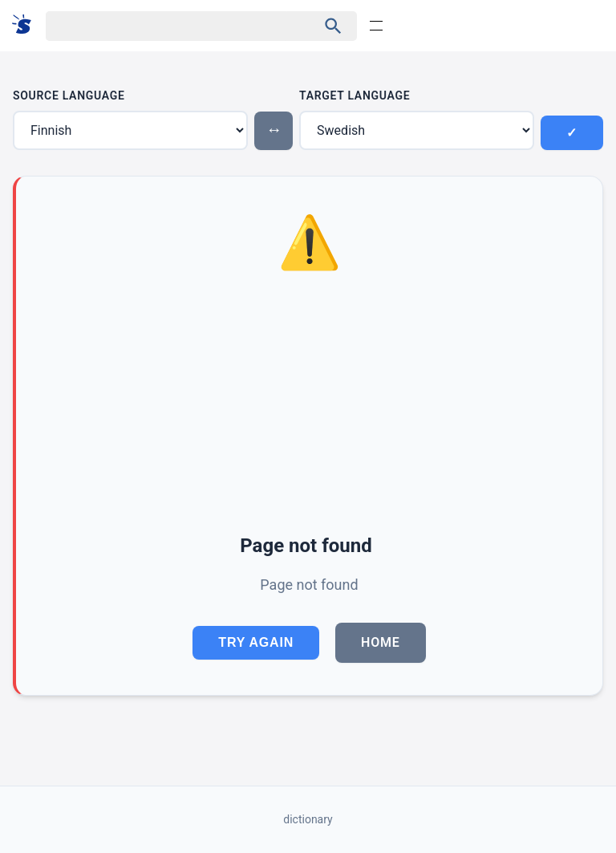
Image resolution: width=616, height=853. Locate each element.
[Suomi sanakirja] (27, 25)
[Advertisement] (309, 405)
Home (381, 642)
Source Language (69, 95)
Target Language (355, 95)
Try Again (256, 642)
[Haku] (167, 26)
